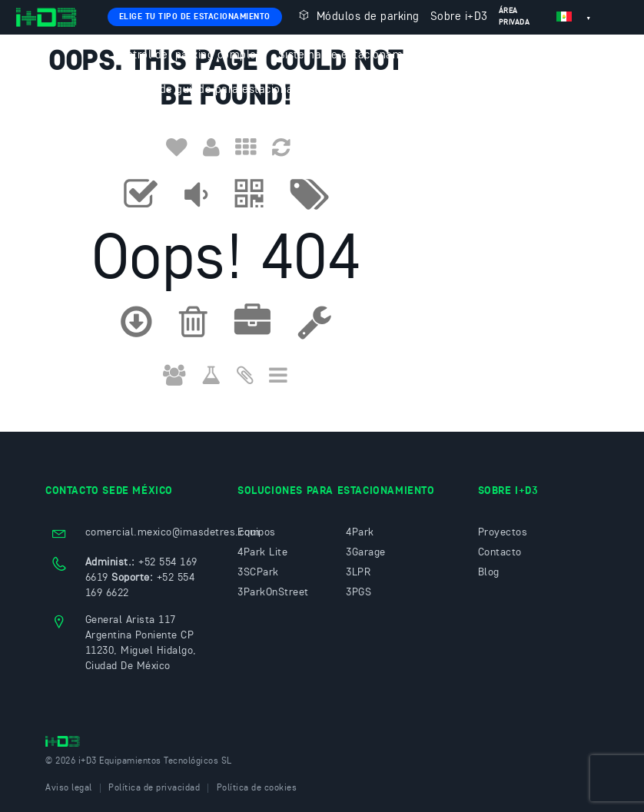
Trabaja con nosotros (227, 125)
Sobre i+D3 (459, 17)
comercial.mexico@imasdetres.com (173, 532)
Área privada (515, 17)
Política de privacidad (154, 788)
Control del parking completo (190, 56)
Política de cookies (257, 788)
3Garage (366, 552)
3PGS (359, 592)
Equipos (257, 532)
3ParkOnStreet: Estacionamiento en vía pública (471, 90)
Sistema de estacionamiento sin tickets (382, 56)
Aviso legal (69, 788)
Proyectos (503, 532)
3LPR (358, 572)
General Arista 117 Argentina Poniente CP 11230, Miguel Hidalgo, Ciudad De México (141, 643)
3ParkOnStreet (273, 592)
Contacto (137, 125)
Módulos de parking (357, 16)
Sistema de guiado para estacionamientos (225, 90)
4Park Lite (262, 552)
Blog (489, 572)
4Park (360, 532)
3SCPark (258, 572)
